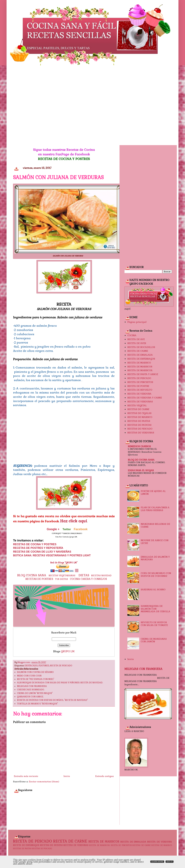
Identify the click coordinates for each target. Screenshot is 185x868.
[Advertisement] (34, 105)
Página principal (137, 322)
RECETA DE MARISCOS (140, 367)
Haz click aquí (74, 521)
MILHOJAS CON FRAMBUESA (32, 686)
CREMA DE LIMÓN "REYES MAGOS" (35, 693)
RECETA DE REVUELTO (140, 390)
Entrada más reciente (26, 776)
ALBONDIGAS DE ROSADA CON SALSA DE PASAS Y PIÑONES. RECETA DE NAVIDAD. (60, 683)
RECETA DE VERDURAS (140, 402)
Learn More (157, 862)
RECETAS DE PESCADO (140, 429)
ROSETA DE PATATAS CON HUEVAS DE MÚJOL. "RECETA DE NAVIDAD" (52, 700)
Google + (53, 529)
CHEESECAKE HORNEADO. (31, 690)
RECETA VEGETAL (137, 405)
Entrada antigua (105, 776)
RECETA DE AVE (136, 339)
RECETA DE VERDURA (139, 394)
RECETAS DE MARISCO (140, 417)
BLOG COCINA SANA (32, 575)
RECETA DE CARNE (138, 351)
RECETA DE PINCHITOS (140, 382)
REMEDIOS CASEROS (139, 446)
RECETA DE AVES (137, 343)
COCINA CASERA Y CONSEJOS (88, 579)
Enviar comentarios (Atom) (44, 782)
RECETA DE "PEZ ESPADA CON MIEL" (36, 679)
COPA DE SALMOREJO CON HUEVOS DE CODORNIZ (156, 575)
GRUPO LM (68, 651)
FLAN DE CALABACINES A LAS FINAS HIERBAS (155, 509)
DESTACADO (31, 666)
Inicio (67, 776)
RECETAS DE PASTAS (139, 421)
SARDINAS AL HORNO (153, 590)
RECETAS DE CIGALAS (139, 413)
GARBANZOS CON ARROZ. (30, 697)
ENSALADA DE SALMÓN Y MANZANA (155, 558)
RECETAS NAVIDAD (101, 576)
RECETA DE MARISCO (139, 363)
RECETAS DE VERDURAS (141, 433)
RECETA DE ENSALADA (140, 355)
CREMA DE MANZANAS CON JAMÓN (154, 640)
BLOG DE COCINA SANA (141, 460)
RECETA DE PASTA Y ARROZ (143, 374)
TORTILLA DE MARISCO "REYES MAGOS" (37, 704)
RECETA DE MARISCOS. (140, 370)
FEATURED (44, 666)
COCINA (132, 335)
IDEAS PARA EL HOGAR (141, 470)
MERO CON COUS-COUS (29, 676)
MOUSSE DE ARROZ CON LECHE (155, 542)
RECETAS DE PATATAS (139, 425)
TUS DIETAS (61, 579)
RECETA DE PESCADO (61, 666)
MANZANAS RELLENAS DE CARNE (155, 525)
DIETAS (84, 575)
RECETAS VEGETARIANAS (62, 576)
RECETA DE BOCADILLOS (141, 347)
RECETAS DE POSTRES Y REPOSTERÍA (38, 548)
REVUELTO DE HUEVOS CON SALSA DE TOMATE (154, 624)
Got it (170, 862)
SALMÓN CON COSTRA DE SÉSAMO (35, 672)
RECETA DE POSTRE (138, 386)
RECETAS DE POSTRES (39, 579)
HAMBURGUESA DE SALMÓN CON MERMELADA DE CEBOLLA (156, 609)
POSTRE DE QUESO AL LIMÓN (153, 493)
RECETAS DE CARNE (138, 409)
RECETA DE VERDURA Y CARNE (145, 398)
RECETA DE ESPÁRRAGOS (141, 359)
